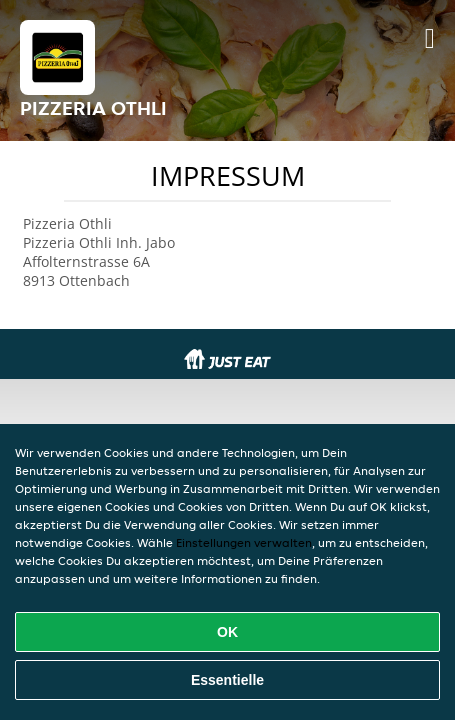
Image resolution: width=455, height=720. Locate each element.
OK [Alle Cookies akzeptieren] (227, 632)
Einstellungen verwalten (244, 542)
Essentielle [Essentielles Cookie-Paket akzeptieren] (227, 680)
